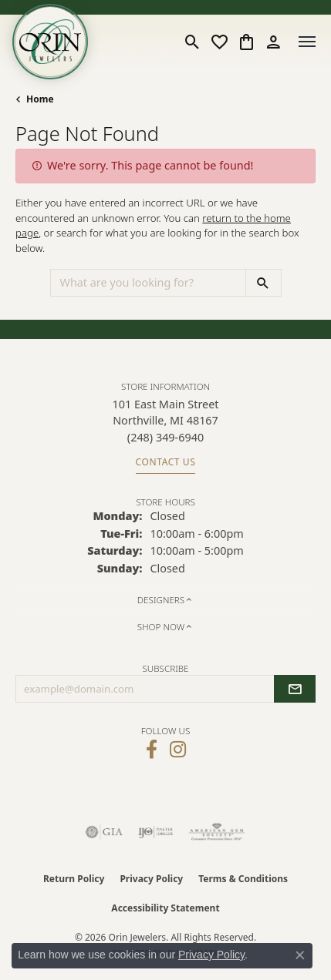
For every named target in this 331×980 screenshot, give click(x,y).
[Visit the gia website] (104, 832)
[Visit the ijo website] (155, 832)
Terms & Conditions (243, 879)
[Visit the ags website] (217, 832)
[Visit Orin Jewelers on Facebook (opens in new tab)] (152, 750)
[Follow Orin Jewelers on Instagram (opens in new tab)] (178, 750)
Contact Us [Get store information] (166, 462)
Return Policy (74, 879)
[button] (193, 42)
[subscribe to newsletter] (295, 689)
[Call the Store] (165, 437)
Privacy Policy (151, 879)
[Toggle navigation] (307, 42)
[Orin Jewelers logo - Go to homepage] (50, 42)
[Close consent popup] (300, 955)
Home (40, 99)
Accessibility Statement (165, 908)
